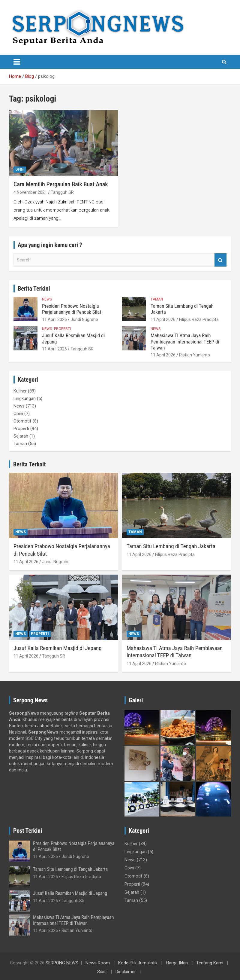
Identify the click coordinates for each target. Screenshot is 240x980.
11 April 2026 (54, 319)
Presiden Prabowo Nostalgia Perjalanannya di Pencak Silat (72, 309)
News (47, 299)
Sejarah (21, 436)
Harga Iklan (177, 963)
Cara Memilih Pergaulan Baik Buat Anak (61, 184)
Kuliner (20, 391)
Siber (102, 972)
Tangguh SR (62, 192)
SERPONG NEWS (62, 963)
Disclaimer (126, 972)
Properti (62, 329)
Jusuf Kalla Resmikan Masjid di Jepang (58, 648)
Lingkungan (25, 398)
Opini (20, 169)
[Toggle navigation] (17, 62)
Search (220, 260)
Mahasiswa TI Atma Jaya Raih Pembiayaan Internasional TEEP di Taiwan (185, 342)
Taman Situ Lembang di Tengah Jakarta (171, 546)
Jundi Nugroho (84, 319)
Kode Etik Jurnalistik (138, 963)
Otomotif (22, 421)
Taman (157, 299)
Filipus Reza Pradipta (199, 319)
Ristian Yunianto (195, 355)
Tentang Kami (210, 963)
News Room (98, 963)
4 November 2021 (30, 192)
